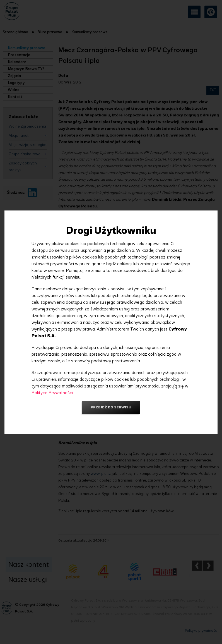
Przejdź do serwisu (111, 407)
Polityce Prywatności (52, 393)
